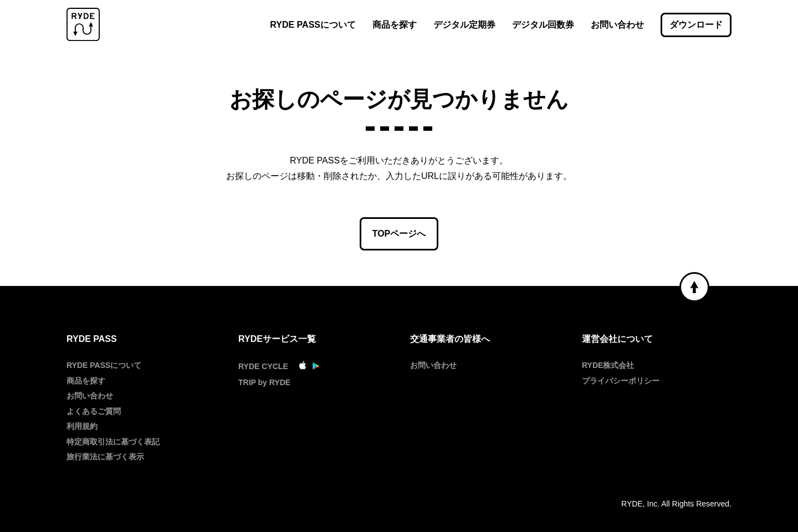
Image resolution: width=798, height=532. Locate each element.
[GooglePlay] (316, 367)
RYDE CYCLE (263, 366)
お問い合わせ (617, 25)
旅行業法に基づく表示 (105, 457)
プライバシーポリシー (621, 381)
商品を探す (395, 25)
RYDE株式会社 (608, 365)
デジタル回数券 (543, 25)
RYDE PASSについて (313, 25)
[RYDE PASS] (83, 25)
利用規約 (82, 426)
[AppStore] (303, 367)
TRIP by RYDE (264, 382)
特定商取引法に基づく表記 (113, 442)
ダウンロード (696, 25)
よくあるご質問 (94, 411)
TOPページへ (399, 234)
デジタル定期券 (464, 25)
